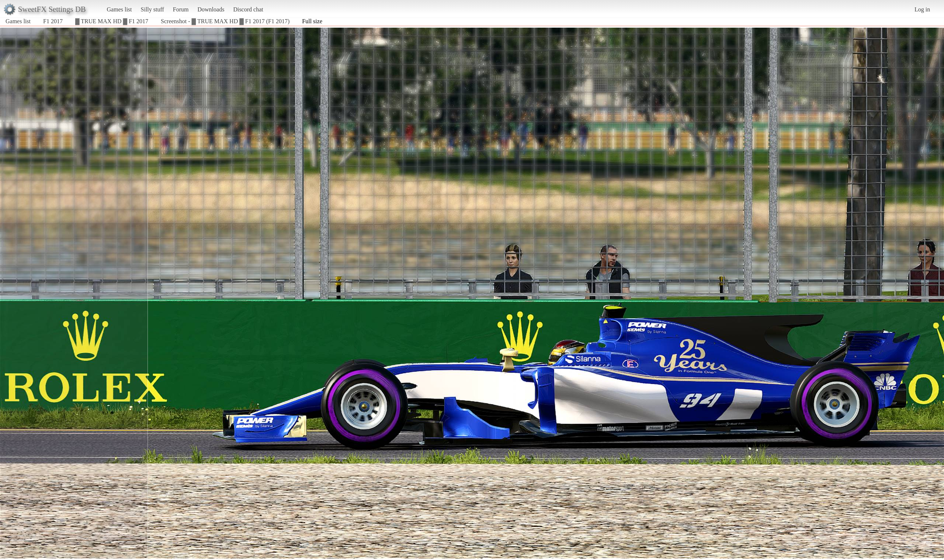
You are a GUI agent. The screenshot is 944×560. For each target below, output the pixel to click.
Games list (119, 9)
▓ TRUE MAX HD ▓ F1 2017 (112, 21)
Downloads (211, 9)
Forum (181, 9)
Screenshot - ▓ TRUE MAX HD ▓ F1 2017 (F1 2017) (225, 21)
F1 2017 (53, 21)
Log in (922, 9)
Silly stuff (152, 9)
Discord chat (248, 9)
